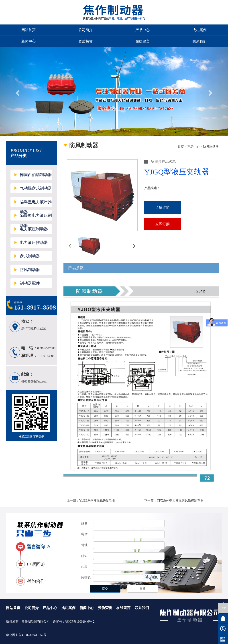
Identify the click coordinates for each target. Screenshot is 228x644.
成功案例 (199, 30)
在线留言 (142, 41)
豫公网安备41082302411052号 (26, 635)
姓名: (85, 523)
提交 (105, 589)
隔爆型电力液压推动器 (36, 203)
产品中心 (142, 30)
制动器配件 (30, 283)
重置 (142, 589)
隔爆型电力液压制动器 (36, 217)
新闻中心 (28, 41)
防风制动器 (30, 270)
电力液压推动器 (34, 243)
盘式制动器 (30, 256)
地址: (85, 545)
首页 (181, 147)
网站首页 (28, 30)
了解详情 (163, 207)
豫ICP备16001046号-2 (80, 622)
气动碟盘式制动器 (36, 188)
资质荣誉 (85, 41)
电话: (85, 534)
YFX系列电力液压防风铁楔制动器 (180, 501)
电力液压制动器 (34, 229)
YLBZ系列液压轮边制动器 (97, 501)
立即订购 (163, 224)
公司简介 (85, 30)
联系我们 (199, 41)
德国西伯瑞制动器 (36, 175)
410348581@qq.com (34, 382)
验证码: (86, 578)
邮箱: (85, 556)
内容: (85, 567)
